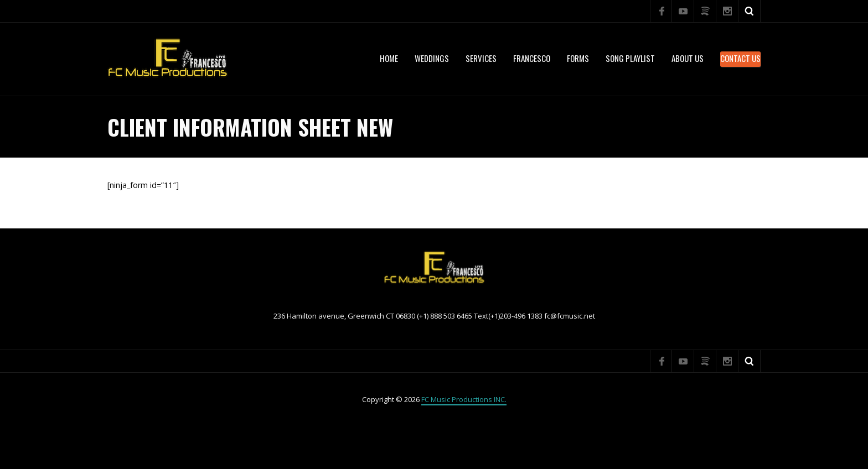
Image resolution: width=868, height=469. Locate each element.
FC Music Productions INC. (464, 399)
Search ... (750, 11)
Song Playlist (630, 58)
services (481, 58)
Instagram (727, 11)
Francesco (532, 58)
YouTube (683, 11)
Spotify (705, 11)
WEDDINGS (432, 58)
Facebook (661, 11)
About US (688, 58)
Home (389, 58)
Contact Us (740, 58)
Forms (578, 58)
